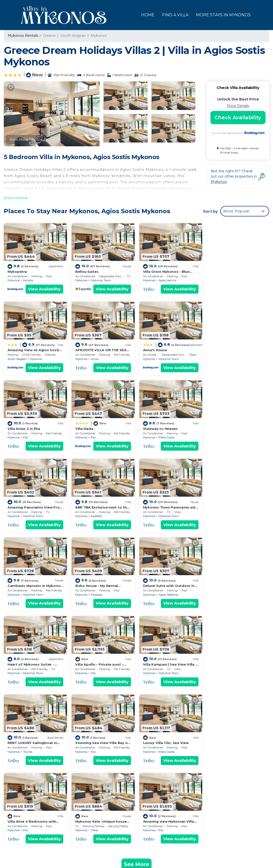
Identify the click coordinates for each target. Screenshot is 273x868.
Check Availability (238, 117)
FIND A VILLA (175, 15)
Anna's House (87, 350)
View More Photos (26, 140)
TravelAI (106, 845)
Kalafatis (164, 437)
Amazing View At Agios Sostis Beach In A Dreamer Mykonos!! (198, 784)
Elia (160, 359)
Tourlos (163, 594)
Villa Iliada (219, 350)
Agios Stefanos (168, 516)
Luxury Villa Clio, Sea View (30, 664)
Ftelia (162, 672)
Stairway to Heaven (25, 428)
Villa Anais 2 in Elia (159, 350)
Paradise (96, 516)
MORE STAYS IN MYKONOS (223, 15)
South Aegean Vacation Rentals (39, 768)
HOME (148, 15)
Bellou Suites (87, 271)
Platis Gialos (31, 437)
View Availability (44, 289)
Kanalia (28, 280)
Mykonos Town (101, 280)
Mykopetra (17, 271)
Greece (49, 36)
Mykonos (99, 36)
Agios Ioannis (167, 280)
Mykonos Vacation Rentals (34, 760)
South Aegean (73, 36)
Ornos (27, 359)
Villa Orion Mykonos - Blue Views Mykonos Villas (185, 776)
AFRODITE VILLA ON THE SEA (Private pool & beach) (191, 792)
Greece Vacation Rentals (32, 776)
